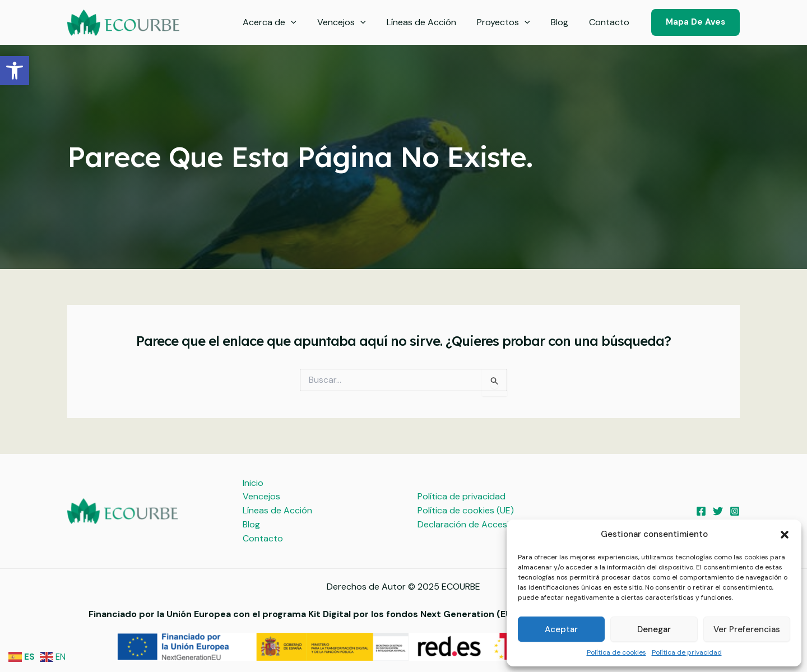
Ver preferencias (747, 629)
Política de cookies (616, 652)
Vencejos (355, 22)
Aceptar (561, 629)
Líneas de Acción (432, 22)
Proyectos (511, 22)
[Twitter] (718, 511)
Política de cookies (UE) (466, 510)
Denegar (654, 629)
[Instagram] (735, 511)
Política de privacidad (687, 652)
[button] (15, 71)
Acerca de (286, 22)
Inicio (253, 483)
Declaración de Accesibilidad (477, 524)
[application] (307, 22)
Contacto (611, 22)
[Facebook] (701, 511)
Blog (564, 22)
